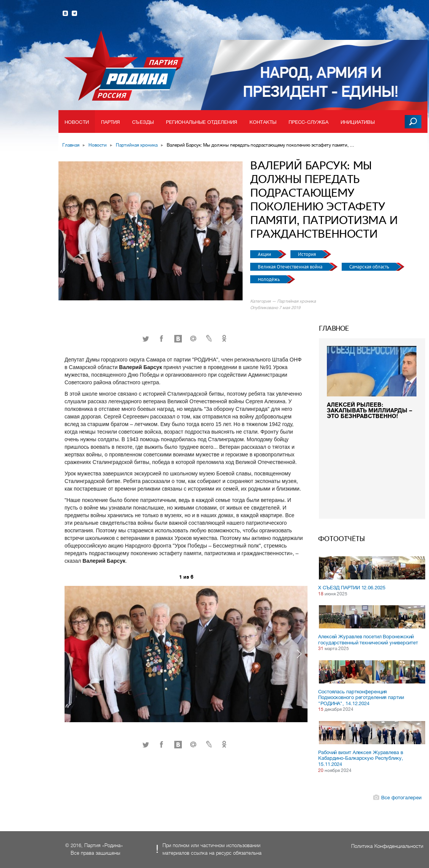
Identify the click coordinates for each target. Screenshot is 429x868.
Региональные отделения (202, 122)
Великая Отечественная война (291, 267)
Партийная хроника (137, 145)
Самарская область (370, 267)
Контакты (263, 122)
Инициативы (358, 122)
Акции (265, 254)
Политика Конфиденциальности (387, 846)
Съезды (143, 122)
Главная (71, 145)
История (308, 254)
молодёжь (269, 279)
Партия (111, 122)
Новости (77, 122)
